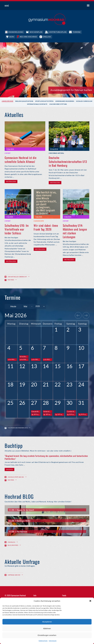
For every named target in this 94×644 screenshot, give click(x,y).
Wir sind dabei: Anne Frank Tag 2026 (46, 227)
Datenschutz (43, 641)
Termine (77, 32)
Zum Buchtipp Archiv (16, 477)
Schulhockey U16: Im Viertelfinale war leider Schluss (17, 229)
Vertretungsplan (58, 32)
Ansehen (9, 469)
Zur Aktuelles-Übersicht (17, 276)
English (48, 36)
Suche (79, 6)
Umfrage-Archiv (14, 575)
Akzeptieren (47, 622)
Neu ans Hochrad (29, 36)
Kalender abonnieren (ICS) (18, 428)
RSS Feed (11, 280)
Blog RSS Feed (13, 545)
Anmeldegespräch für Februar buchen (71, 90)
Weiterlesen (11, 181)
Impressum (53, 641)
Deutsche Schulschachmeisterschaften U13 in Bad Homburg (68, 161)
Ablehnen (47, 628)
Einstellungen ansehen (47, 635)
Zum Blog (11, 542)
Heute (13, 306)
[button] (90, 601)
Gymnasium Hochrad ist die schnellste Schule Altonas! (21, 159)
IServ (12, 36)
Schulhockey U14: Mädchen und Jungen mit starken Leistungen (75, 231)
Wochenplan (36, 32)
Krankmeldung (16, 32)
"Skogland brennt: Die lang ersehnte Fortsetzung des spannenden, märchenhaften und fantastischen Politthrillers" (46, 457)
